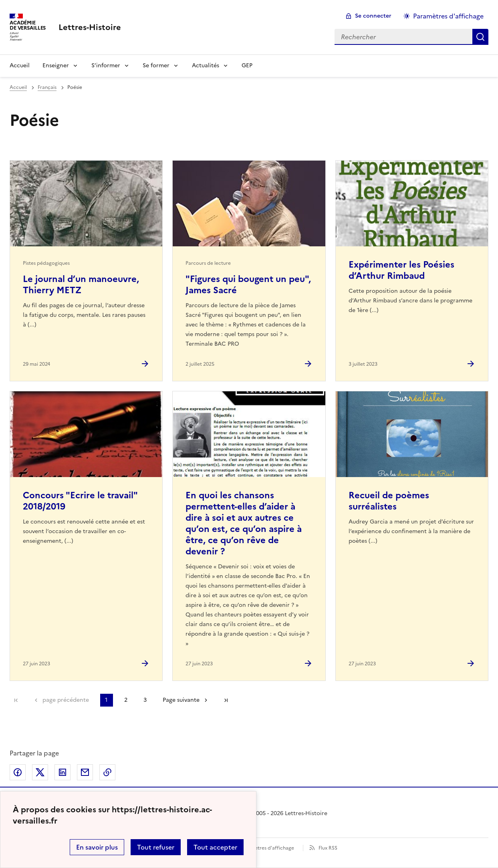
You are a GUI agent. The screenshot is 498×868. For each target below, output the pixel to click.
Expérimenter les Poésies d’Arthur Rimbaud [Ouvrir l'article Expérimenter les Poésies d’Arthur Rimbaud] (401, 270)
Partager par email (85, 772)
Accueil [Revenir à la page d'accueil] (20, 65)
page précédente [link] (66, 700)
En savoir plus (97, 847)
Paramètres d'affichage (267, 848)
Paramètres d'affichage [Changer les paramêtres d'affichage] (448, 16)
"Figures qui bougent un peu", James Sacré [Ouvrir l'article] (248, 285)
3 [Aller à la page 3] (145, 700)
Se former (156, 65)
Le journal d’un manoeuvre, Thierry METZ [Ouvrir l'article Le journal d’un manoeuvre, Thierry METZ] (81, 285)
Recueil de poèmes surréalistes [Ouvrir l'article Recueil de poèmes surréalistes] (389, 501)
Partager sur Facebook (18, 772)
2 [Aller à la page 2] (126, 700)
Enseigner (56, 65)
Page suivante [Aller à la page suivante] (181, 700)
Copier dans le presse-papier (107, 772)
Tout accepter (215, 847)
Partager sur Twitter (40, 772)
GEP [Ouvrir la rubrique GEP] (247, 65)
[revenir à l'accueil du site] (90, 27)
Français (47, 87)
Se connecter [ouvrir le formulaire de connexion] (373, 16)
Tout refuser (156, 847)
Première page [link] (16, 700)
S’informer (106, 65)
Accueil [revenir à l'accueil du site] (18, 87)
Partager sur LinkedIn (63, 772)
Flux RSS (328, 848)
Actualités (206, 65)
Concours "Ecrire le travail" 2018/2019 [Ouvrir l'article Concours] (80, 501)
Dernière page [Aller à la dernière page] (226, 700)
